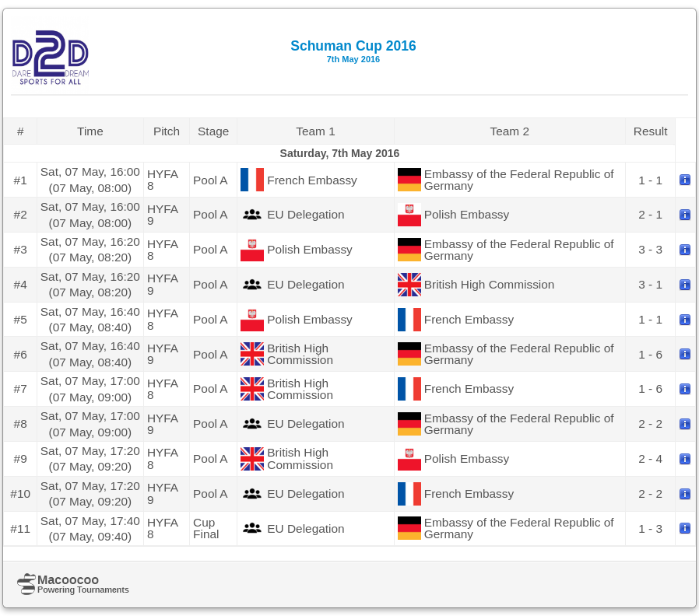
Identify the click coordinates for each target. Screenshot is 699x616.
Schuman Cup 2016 (353, 51)
